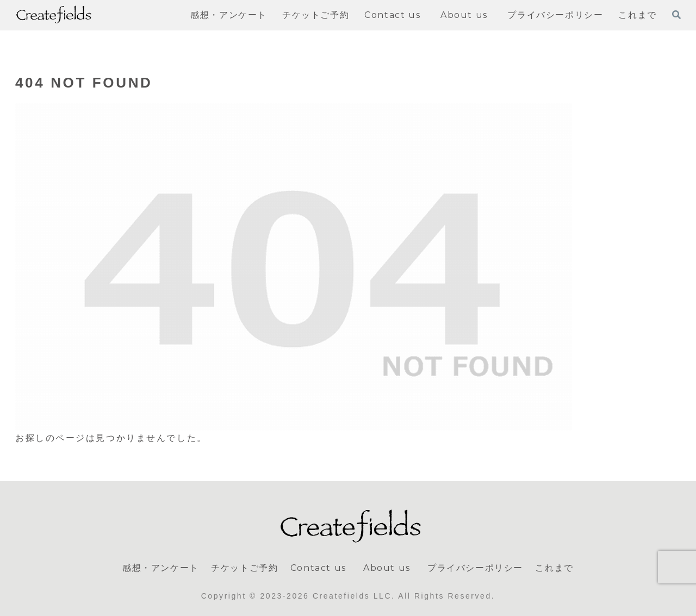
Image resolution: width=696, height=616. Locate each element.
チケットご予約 (244, 568)
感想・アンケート (161, 568)
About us (389, 568)
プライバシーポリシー (475, 568)
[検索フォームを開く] (676, 15)
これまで (554, 568)
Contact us (318, 568)
